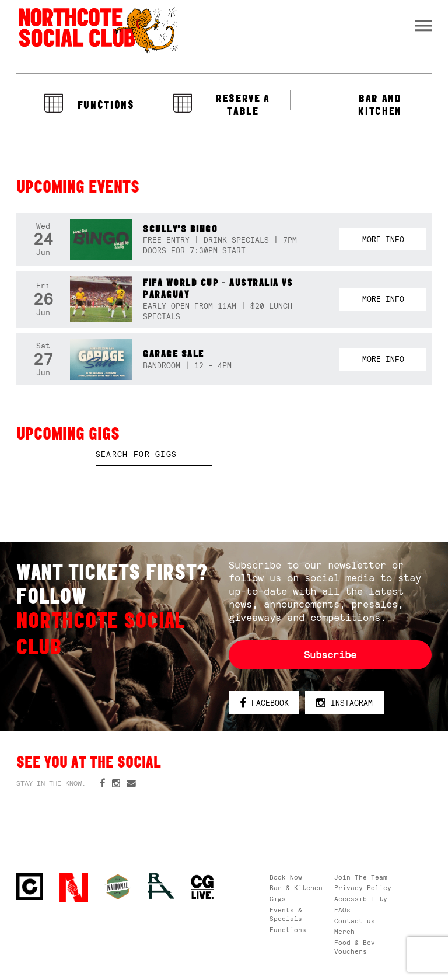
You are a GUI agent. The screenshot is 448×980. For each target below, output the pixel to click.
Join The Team (361, 877)
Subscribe (330, 655)
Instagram (344, 704)
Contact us (355, 921)
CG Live (203, 887)
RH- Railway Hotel (161, 886)
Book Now (286, 877)
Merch (344, 932)
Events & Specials (286, 914)
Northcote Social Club (97, 30)
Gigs (278, 899)
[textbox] (154, 455)
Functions (288, 930)
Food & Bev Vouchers (355, 947)
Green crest (118, 887)
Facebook (264, 704)
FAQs (342, 910)
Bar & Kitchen (296, 888)
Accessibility (361, 899)
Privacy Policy (363, 888)
